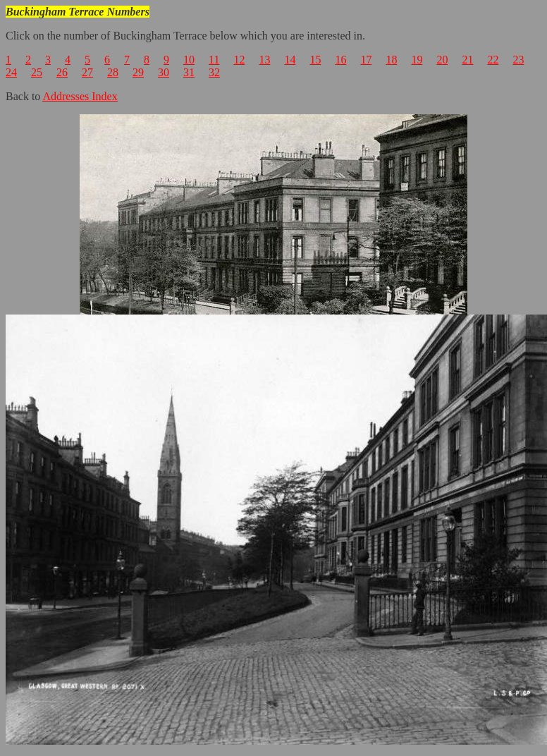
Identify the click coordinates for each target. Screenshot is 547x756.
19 (417, 60)
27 (87, 72)
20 (442, 60)
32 (214, 72)
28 (113, 72)
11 (214, 60)
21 (467, 60)
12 (239, 60)
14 (290, 60)
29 (138, 72)
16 (340, 60)
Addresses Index (80, 96)
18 (391, 60)
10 (189, 60)
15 (315, 60)
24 (11, 72)
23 (518, 60)
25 (37, 72)
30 (164, 72)
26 (62, 72)
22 (493, 60)
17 (366, 60)
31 (189, 72)
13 (264, 60)
